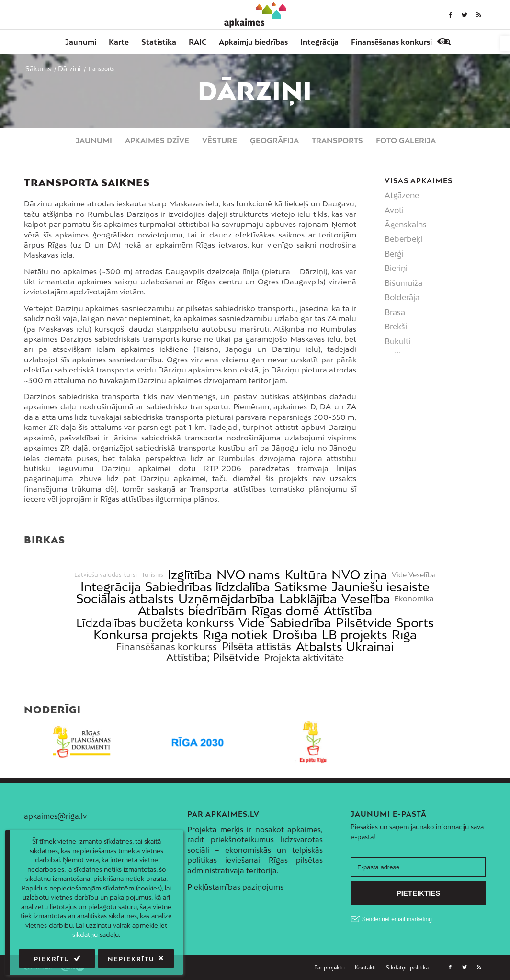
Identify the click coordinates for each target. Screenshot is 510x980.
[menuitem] (81, 42)
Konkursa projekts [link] (146, 635)
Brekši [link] (396, 327)
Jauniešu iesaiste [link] (380, 587)
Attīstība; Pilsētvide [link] (213, 658)
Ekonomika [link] (414, 599)
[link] (505, 44)
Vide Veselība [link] (414, 575)
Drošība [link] (295, 635)
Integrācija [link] (111, 587)
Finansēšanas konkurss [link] (167, 647)
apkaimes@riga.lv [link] (55, 816)
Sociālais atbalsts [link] (125, 599)
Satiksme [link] (301, 587)
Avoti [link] (394, 210)
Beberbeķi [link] (403, 239)
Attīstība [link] (348, 611)
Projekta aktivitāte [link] (304, 658)
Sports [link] (415, 623)
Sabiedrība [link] (300, 623)
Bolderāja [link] (402, 297)
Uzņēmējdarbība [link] (226, 599)
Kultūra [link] (306, 575)
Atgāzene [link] (402, 195)
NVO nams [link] (248, 575)
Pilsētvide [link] (364, 623)
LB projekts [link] (355, 635)
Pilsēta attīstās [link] (256, 647)
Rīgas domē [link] (285, 611)
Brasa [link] (395, 312)
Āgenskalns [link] (406, 225)
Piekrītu (52, 959)
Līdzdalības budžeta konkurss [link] (155, 623)
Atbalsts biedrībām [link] (192, 611)
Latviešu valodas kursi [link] (106, 575)
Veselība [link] (366, 599)
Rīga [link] (404, 635)
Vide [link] (252, 623)
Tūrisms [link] (153, 575)
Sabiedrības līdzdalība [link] (207, 587)
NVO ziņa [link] (359, 575)
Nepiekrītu (131, 959)
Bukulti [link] (397, 341)
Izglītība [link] (190, 575)
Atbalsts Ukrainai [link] (345, 647)
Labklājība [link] (308, 599)
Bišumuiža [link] (403, 283)
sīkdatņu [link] (85, 935)
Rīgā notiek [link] (235, 635)
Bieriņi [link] (396, 268)
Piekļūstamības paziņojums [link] (235, 887)
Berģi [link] (394, 254)
